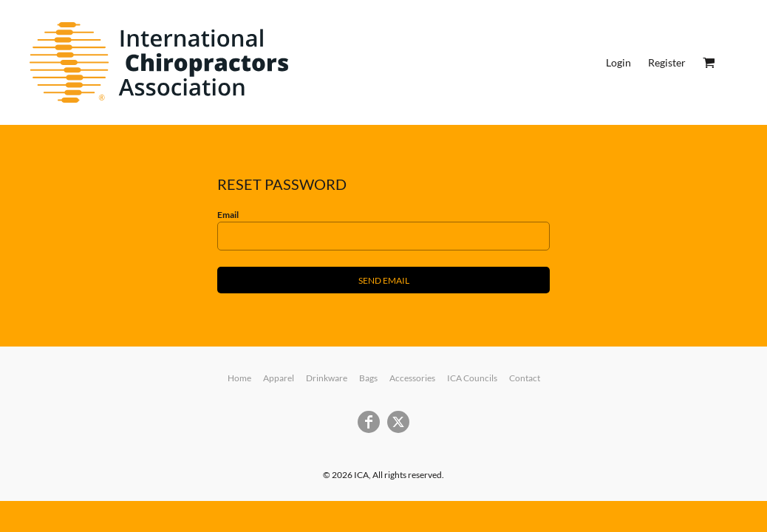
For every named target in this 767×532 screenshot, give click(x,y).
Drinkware (327, 378)
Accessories (412, 378)
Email (228, 215)
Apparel (279, 378)
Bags (368, 378)
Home (239, 378)
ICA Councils (472, 378)
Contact (525, 378)
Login (618, 62)
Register (667, 62)
